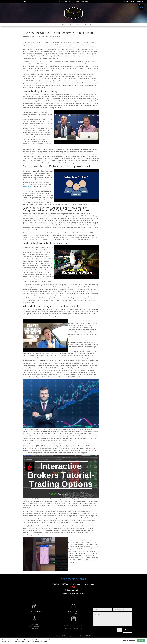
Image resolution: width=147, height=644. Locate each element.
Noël (87, 25)
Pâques (64, 25)
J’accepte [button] (141, 641)
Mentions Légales (86, 636)
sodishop (28, 37)
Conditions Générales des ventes (73, 626)
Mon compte (140, 1)
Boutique (132, 1)
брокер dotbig (27, 187)
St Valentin (57, 25)
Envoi (128, 630)
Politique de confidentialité (73, 629)
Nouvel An (48, 25)
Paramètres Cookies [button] (129, 641)
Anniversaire (94, 25)
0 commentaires (55, 37)
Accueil (126, 1)
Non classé (45, 37)
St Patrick (72, 25)
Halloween (80, 25)
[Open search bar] (101, 25)
